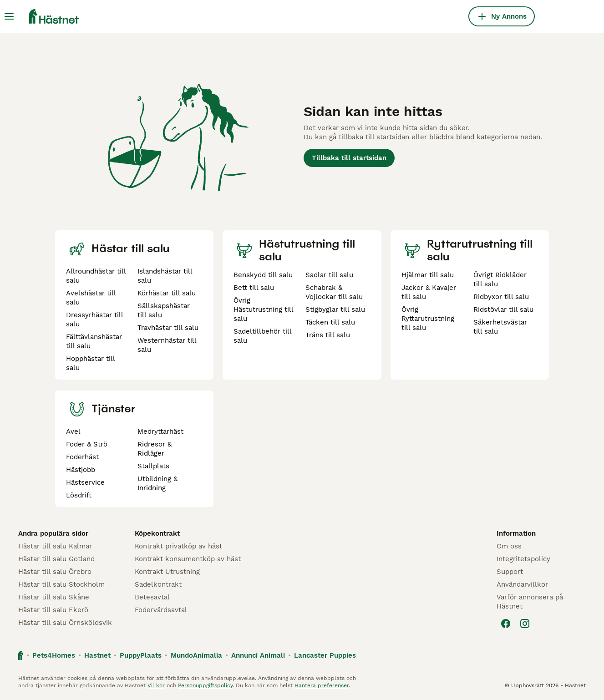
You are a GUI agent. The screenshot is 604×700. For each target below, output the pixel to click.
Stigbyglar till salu (335, 309)
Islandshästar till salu (165, 276)
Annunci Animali (258, 655)
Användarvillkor (522, 584)
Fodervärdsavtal (161, 610)
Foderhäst (82, 457)
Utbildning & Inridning (157, 483)
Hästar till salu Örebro (55, 572)
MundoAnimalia (196, 655)
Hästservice (85, 482)
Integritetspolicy (523, 559)
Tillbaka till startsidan (349, 158)
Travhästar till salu (168, 328)
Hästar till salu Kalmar (55, 546)
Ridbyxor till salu (501, 297)
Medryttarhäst (160, 431)
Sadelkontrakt (158, 584)
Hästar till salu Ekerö (53, 610)
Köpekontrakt (157, 533)
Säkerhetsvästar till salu (500, 327)
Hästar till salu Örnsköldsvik (65, 623)
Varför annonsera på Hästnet (530, 602)
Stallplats (153, 466)
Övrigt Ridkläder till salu (500, 279)
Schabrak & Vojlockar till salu (334, 292)
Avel (73, 431)
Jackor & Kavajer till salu (429, 292)
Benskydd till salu (263, 275)
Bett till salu (254, 288)
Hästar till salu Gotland (56, 559)
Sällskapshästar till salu (164, 310)
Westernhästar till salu (167, 345)
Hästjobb (81, 470)
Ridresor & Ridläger (155, 449)
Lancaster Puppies (325, 655)
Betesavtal (152, 597)
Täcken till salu (330, 322)
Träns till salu (328, 335)
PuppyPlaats (141, 655)
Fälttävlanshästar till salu (94, 341)
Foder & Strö (87, 444)
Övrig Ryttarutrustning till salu (428, 319)
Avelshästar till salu (91, 298)
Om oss (509, 546)
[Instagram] (525, 624)
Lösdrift (79, 495)
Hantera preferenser (322, 685)
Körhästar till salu (167, 293)
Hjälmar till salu (428, 275)
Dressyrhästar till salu (94, 320)
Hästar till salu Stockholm (61, 584)
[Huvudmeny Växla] (9, 16)
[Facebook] (506, 624)
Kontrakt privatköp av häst (178, 546)
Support (510, 572)
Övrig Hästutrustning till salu (263, 309)
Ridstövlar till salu (503, 309)
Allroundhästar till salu (96, 276)
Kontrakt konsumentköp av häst (188, 559)
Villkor (156, 685)
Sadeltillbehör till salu (262, 336)
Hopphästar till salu (90, 363)
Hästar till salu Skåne (54, 597)
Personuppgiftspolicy (205, 685)
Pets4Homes (54, 655)
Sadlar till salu (329, 275)
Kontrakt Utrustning (167, 572)
